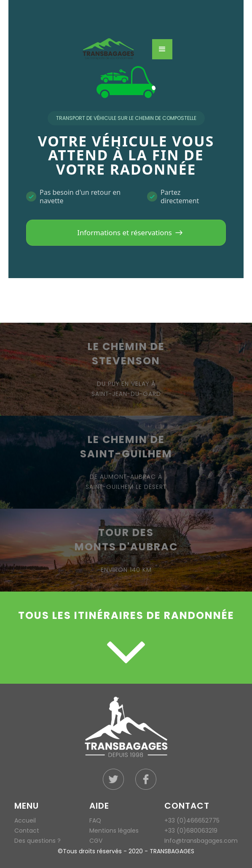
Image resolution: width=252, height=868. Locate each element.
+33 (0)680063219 (191, 831)
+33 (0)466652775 (192, 820)
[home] (114, 49)
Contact (27, 831)
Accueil (25, 820)
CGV (96, 841)
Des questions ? (38, 841)
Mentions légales (114, 831)
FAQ (95, 820)
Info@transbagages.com (201, 841)
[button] (162, 49)
